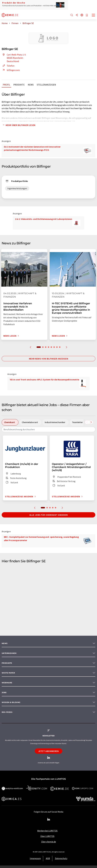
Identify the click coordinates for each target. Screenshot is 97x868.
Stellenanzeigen (46, 85)
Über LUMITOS (47, 836)
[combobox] (48, 429)
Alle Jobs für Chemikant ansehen (49, 515)
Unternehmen (9, 653)
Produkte (19, 85)
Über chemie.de (49, 842)
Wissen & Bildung (11, 702)
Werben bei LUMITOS (47, 831)
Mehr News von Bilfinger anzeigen (48, 359)
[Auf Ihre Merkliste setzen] (87, 15)
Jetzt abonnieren (48, 751)
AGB (48, 858)
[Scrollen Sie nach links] (87, 422)
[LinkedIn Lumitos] (48, 819)
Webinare (7, 683)
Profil (6, 85)
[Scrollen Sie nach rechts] (91, 422)
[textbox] (48, 429)
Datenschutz (61, 858)
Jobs (4, 692)
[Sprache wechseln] (82, 15)
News (31, 85)
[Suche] (72, 15)
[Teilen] (77, 15)
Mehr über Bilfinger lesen (19, 125)
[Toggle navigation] (93, 15)
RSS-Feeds (7, 712)
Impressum (35, 858)
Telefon (8, 66)
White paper (8, 673)
